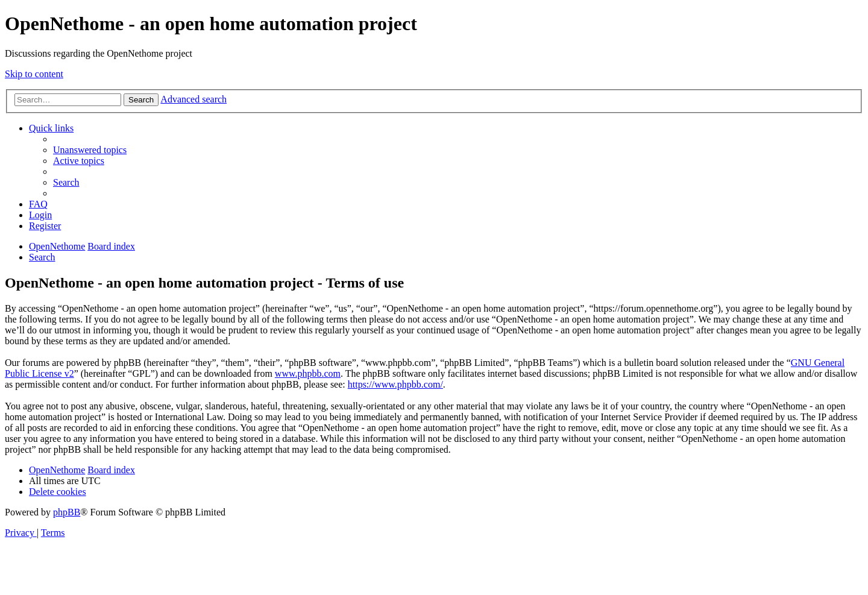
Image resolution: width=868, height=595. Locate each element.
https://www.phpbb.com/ (395, 384)
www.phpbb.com (308, 373)
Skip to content (34, 74)
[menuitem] (90, 150)
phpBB (67, 512)
